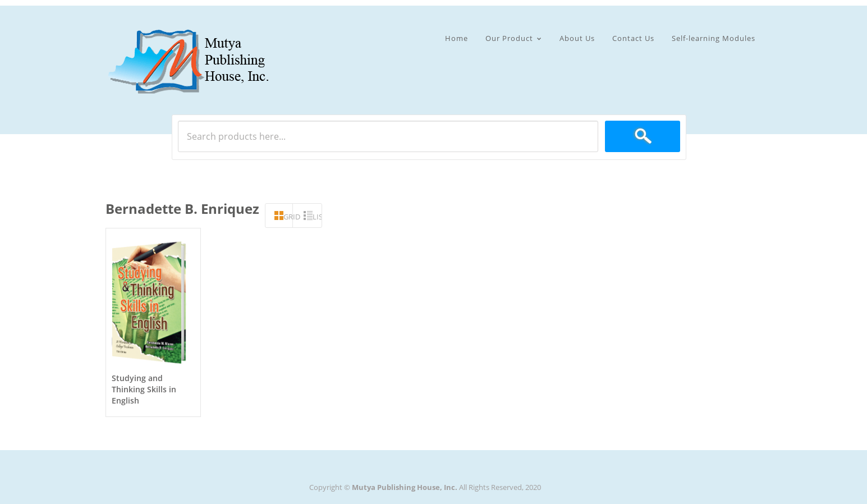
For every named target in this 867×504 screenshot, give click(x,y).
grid (288, 217)
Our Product (510, 39)
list (317, 217)
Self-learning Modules (714, 38)
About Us (577, 38)
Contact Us (633, 38)
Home (457, 38)
